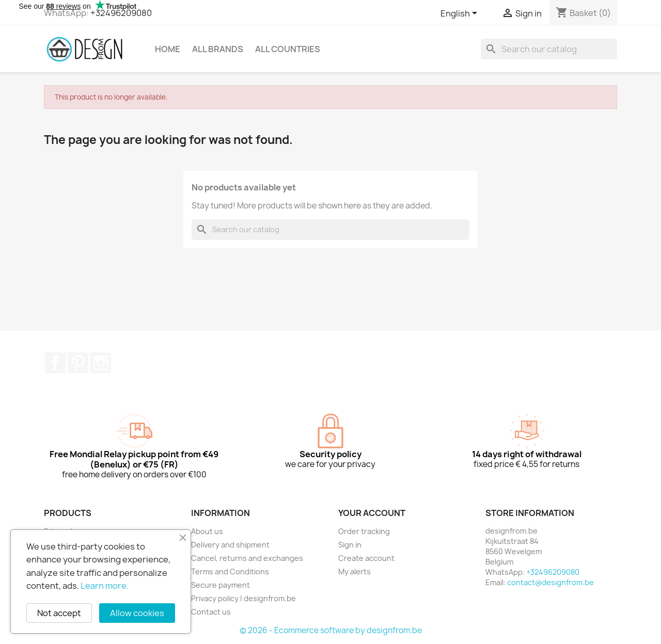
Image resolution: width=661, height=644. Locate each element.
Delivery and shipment (230, 545)
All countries (288, 49)
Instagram (101, 363)
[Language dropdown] (461, 14)
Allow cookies (137, 613)
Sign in (350, 545)
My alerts (355, 571)
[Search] (549, 49)
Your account (372, 513)
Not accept (59, 613)
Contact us (211, 612)
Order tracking (364, 531)
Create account (366, 558)
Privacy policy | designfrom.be (243, 598)
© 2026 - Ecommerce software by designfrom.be (331, 630)
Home (168, 49)
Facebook (55, 363)
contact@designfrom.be (550, 582)
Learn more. (105, 586)
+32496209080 (121, 13)
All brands (218, 49)
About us (207, 531)
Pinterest (78, 363)
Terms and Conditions (230, 571)
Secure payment (221, 585)
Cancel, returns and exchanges (247, 558)
